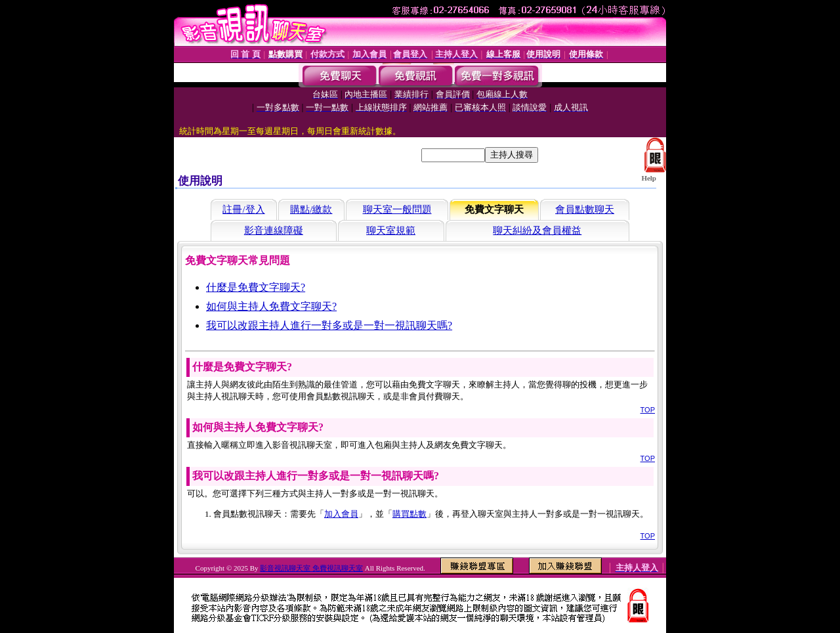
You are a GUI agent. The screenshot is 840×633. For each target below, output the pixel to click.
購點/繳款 (311, 209)
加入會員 (341, 514)
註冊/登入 (243, 209)
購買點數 (409, 514)
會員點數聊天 (585, 209)
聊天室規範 (391, 230)
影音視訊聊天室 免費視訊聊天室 (311, 568)
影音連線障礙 (274, 230)
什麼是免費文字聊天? (256, 287)
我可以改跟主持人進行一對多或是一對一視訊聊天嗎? (329, 325)
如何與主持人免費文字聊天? (271, 306)
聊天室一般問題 (397, 209)
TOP (648, 410)
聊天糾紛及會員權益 (537, 230)
